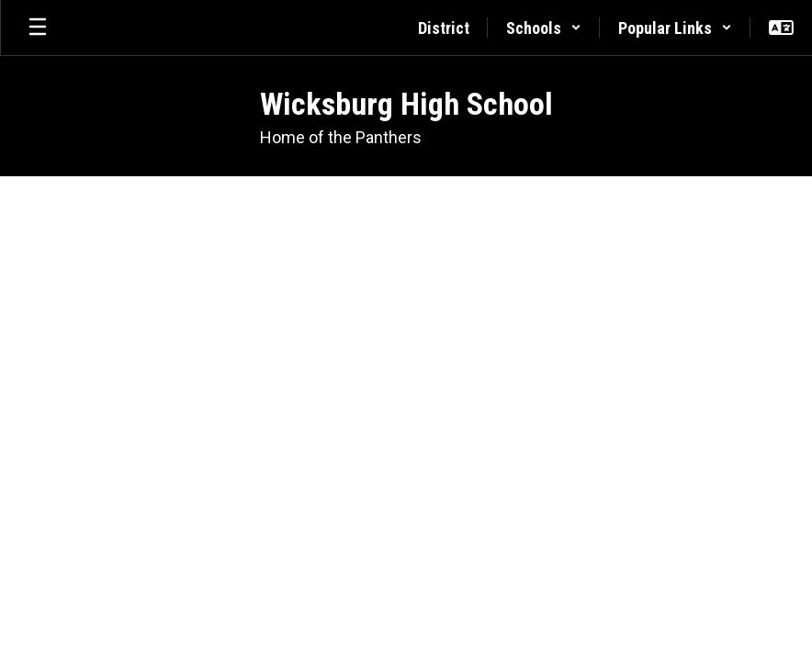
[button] (544, 28)
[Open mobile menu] (38, 28)
